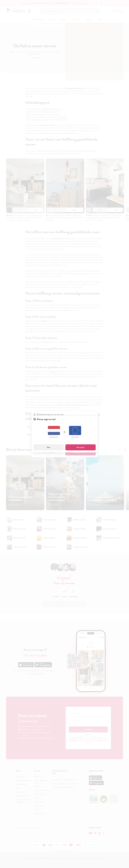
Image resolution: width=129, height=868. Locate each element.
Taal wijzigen (80, 447)
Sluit (49, 447)
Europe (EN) (75, 432)
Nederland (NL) (54, 432)
